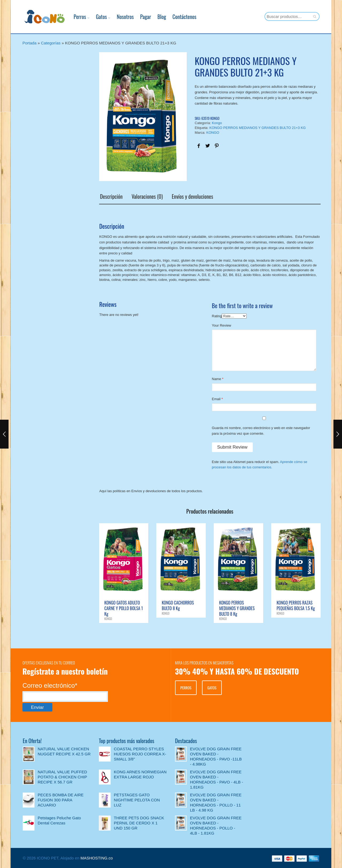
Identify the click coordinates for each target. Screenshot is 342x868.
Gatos (96, 17)
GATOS (212, 687)
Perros (74, 17)
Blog (156, 17)
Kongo (217, 123)
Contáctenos (179, 17)
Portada (30, 43)
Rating (217, 316)
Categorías (51, 43)
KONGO (213, 133)
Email (216, 399)
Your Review (222, 325)
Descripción (110, 196)
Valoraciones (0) (146, 196)
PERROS (186, 687)
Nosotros (120, 17)
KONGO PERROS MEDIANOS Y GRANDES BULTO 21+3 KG (258, 128)
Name (217, 379)
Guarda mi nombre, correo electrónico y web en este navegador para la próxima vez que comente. (261, 430)
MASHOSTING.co (97, 857)
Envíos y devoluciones (191, 196)
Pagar (140, 17)
